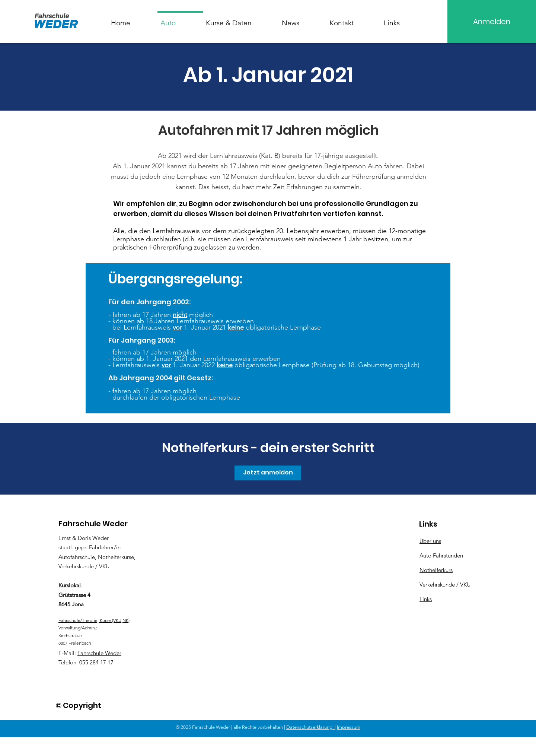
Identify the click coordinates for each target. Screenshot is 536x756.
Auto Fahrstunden (441, 555)
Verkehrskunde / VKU (445, 585)
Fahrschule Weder (99, 653)
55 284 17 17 (98, 662)
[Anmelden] (492, 22)
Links (426, 599)
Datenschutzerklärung (310, 727)
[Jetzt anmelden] (268, 473)
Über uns (430, 541)
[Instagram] (507, 585)
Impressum (349, 727)
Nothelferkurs (436, 570)
